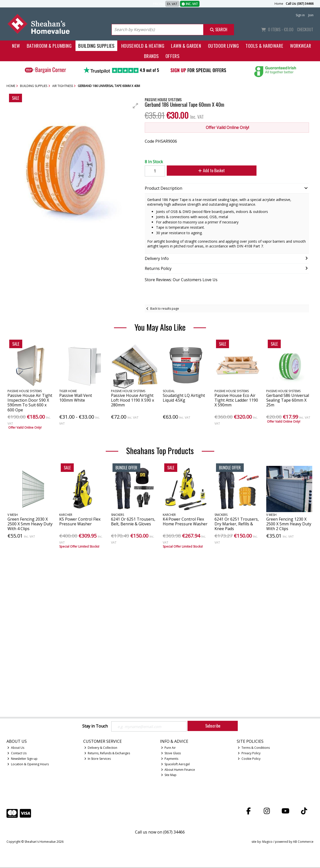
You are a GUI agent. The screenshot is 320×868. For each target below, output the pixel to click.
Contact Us (17, 753)
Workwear (300, 46)
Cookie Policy (249, 759)
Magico (267, 842)
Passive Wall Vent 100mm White (76, 398)
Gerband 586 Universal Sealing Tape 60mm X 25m (288, 400)
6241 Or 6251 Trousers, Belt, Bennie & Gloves (133, 521)
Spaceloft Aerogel (175, 764)
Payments (170, 759)
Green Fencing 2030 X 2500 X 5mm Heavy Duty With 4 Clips (30, 524)
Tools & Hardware (264, 46)
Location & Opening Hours (28, 764)
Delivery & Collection (101, 748)
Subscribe (213, 726)
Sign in (300, 15)
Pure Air (168, 748)
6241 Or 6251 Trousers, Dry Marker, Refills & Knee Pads (237, 524)
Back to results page (165, 309)
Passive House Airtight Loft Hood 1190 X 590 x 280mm (132, 400)
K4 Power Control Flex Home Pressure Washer (185, 521)
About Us (16, 748)
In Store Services (98, 759)
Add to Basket (210, 170)
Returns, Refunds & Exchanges (107, 753)
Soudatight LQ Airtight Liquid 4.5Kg (184, 398)
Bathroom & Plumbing (49, 46)
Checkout (305, 29)
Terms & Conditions (254, 748)
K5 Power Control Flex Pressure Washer (80, 521)
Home (279, 4)
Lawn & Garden (186, 46)
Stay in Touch (95, 726)
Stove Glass (171, 753)
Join (311, 15)
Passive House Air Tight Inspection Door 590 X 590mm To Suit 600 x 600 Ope (30, 403)
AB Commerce (303, 842)
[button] (135, 106)
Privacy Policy (249, 753)
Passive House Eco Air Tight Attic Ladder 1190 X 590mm (236, 400)
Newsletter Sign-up (22, 759)
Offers (172, 56)
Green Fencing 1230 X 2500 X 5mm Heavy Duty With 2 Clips (289, 524)
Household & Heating (143, 46)
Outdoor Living (223, 46)
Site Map (169, 775)
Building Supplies (96, 46)
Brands (151, 56)
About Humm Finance (178, 770)
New (16, 46)
